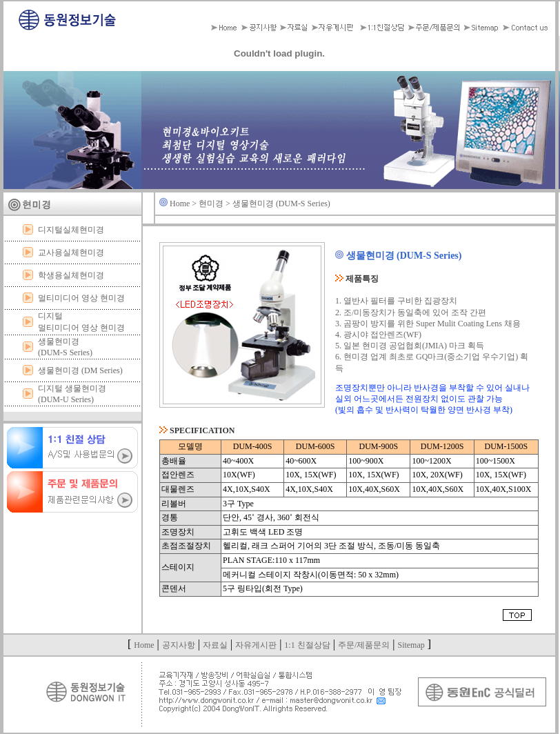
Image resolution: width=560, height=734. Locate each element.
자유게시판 (256, 645)
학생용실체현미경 (71, 275)
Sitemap (411, 645)
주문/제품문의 (364, 645)
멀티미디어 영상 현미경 (81, 298)
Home (180, 204)
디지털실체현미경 (71, 230)
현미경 (211, 204)
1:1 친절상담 (307, 645)
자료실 (215, 645)
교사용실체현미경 (71, 252)
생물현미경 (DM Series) (80, 370)
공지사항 (179, 645)
